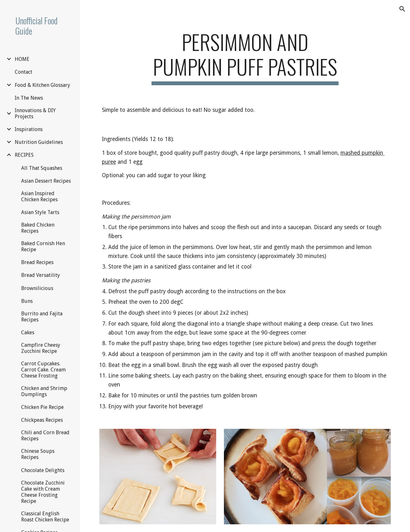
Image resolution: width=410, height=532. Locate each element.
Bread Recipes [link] (37, 262)
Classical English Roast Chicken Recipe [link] (45, 517)
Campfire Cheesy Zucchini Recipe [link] (41, 348)
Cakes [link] (28, 332)
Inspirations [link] (29, 129)
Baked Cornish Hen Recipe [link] (43, 246)
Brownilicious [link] (37, 288)
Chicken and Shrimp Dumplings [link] (44, 391)
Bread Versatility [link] (41, 275)
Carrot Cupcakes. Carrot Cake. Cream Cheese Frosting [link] (43, 370)
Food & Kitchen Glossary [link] (42, 85)
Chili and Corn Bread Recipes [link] (45, 436)
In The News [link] (29, 98)
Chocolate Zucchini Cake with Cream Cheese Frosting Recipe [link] (43, 492)
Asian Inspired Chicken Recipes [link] (39, 196)
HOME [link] (22, 59)
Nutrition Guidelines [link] (39, 142)
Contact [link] (24, 72)
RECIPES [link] (24, 155)
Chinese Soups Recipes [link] (38, 454)
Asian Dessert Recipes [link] (46, 181)
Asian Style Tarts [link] (40, 212)
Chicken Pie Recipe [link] (42, 407)
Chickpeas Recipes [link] (42, 420)
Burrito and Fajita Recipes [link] (42, 317)
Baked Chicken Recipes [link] (38, 228)
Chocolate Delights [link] (43, 470)
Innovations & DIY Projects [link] (35, 113)
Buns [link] (27, 301)
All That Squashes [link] (42, 168)
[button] (402, 9)
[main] (245, 57)
